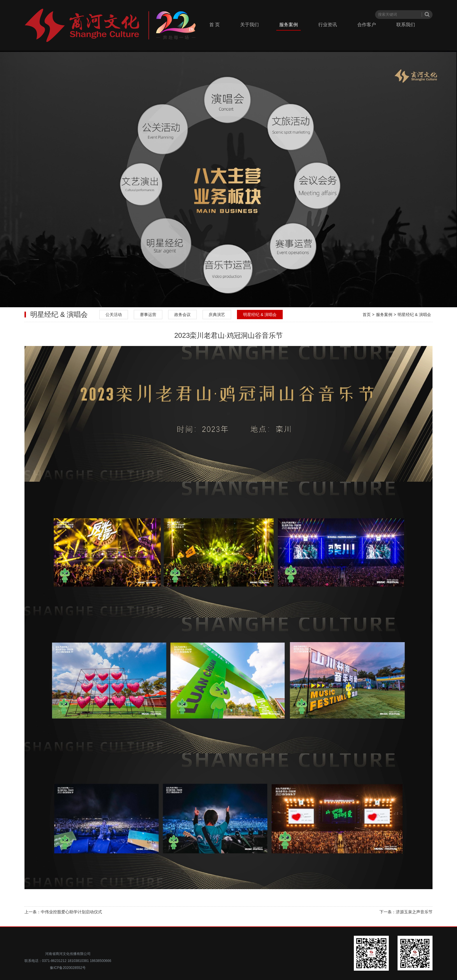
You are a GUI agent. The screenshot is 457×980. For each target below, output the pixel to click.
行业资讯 (328, 25)
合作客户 (367, 25)
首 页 (215, 25)
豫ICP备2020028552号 (68, 968)
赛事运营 (148, 315)
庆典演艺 (217, 315)
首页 (367, 315)
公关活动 (114, 315)
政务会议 (182, 315)
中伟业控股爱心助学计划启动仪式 (71, 912)
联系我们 (406, 25)
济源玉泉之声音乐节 (414, 912)
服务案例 (289, 25)
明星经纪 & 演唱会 (260, 315)
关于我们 (249, 25)
